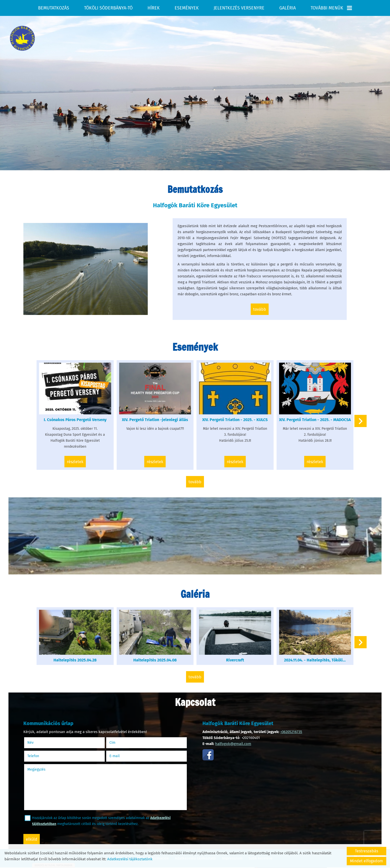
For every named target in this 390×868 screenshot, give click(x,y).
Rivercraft (235, 660)
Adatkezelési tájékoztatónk (130, 859)
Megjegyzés (36, 769)
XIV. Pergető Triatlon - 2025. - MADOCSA (315, 420)
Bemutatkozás (54, 8)
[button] (361, 421)
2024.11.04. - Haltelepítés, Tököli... (315, 660)
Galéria (288, 8)
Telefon (39, 756)
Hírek (154, 8)
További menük (331, 8)
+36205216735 (291, 732)
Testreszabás (366, 851)
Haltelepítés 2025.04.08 (155, 660)
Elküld (32, 839)
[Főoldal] (22, 38)
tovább (260, 309)
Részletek (75, 462)
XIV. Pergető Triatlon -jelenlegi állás (155, 420)
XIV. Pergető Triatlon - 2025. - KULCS (235, 420)
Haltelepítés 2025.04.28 (75, 660)
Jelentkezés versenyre (239, 8)
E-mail (121, 756)
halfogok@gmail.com (233, 744)
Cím (112, 743)
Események (187, 8)
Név (37, 743)
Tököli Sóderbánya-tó (108, 8)
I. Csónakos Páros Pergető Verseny (75, 420)
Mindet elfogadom (366, 861)
